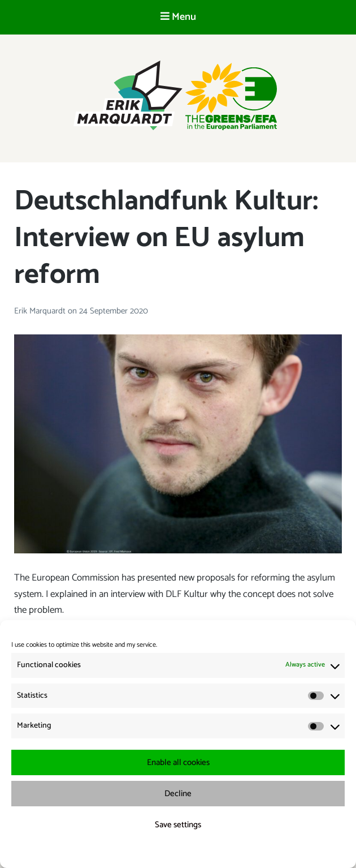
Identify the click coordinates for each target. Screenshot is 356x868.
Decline (178, 794)
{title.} (157, 852)
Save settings (178, 825)
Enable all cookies (178, 762)
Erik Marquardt (41, 311)
